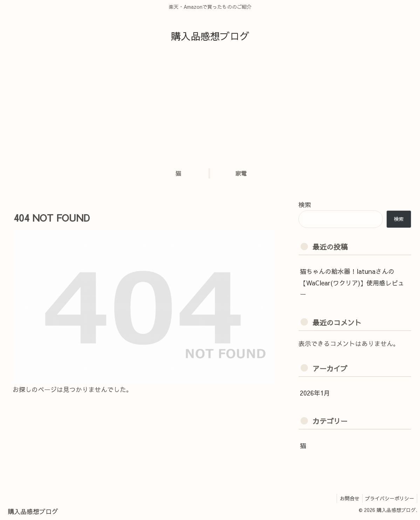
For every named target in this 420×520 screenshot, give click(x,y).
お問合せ (347, 498)
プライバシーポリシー (389, 498)
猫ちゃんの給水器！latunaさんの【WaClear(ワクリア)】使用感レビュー (352, 283)
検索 (305, 205)
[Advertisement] (210, 108)
